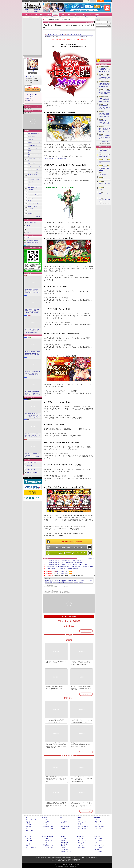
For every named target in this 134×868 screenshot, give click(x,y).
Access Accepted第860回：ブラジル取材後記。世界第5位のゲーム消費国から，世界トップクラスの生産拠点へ (81, 688)
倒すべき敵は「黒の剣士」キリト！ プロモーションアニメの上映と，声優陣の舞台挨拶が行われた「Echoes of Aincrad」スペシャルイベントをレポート (105, 115)
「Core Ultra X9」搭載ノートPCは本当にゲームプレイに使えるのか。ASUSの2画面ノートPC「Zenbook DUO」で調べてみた (56, 721)
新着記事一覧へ (86, 631)
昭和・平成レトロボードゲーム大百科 (34, 188)
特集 (28, 99)
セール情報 (51, 17)
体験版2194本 (37, 11)
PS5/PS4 (42, 14)
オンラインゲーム (31, 819)
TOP (26, 14)
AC (83, 14)
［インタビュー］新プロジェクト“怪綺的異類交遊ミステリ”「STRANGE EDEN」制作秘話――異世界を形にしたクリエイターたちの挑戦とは (33, 455)
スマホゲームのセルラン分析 (34, 156)
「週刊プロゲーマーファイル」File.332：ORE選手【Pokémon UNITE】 (56, 662)
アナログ (90, 14)
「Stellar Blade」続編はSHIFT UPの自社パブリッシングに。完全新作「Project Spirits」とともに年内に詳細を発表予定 (105, 92)
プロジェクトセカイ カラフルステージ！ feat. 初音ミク (104, 168)
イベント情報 (99, 840)
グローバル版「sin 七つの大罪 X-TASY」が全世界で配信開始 (62, 569)
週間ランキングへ (107, 142)
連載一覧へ (39, 217)
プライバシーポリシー (32, 462)
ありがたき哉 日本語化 (33, 204)
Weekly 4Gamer (32, 136)
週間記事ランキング (31, 222)
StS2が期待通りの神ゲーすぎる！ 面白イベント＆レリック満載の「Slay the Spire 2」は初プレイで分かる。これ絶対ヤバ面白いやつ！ (33, 393)
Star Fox (101, 189)
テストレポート (82, 840)
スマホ (56, 15)
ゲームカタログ (99, 851)
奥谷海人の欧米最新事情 (34, 133)
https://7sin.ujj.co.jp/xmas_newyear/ (55, 158)
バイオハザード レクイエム (104, 151)
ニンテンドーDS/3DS (48, 837)
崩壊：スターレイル (104, 157)
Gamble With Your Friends (104, 179)
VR (69, 14)
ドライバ (29, 232)
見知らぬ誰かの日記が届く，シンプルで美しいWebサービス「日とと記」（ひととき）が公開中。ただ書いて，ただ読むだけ (105, 130)
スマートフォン (64, 837)
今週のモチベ (31, 139)
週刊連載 (28, 827)
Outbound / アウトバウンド (104, 184)
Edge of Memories (103, 174)
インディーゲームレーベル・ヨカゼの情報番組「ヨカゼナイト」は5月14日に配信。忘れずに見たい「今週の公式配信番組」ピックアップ (81, 664)
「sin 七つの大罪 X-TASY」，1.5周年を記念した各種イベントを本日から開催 (66, 565)
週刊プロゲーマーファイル (34, 142)
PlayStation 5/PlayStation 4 (32, 243)
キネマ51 (30, 211)
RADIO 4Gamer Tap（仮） (34, 169)
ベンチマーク (82, 848)
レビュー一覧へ (86, 752)
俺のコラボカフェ (32, 185)
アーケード (97, 837)
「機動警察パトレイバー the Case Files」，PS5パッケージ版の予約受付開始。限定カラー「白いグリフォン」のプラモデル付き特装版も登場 (105, 122)
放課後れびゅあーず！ (33, 214)
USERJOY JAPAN (31, 77)
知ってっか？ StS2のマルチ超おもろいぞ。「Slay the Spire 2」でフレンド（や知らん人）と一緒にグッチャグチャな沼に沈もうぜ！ (33, 373)
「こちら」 (75, 859)
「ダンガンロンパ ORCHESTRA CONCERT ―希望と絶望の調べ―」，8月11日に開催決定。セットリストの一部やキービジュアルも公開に (105, 85)
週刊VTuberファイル (33, 148)
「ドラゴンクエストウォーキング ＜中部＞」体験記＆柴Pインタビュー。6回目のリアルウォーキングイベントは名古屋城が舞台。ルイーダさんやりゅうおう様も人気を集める (81, 805)
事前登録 (44, 17)
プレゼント (29, 226)
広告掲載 (77, 864)
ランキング (107, 1)
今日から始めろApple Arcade (35, 182)
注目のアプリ (59, 17)
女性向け (63, 14)
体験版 (28, 100)
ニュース (29, 97)
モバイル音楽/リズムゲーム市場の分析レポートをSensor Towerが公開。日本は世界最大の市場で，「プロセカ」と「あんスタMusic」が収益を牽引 (105, 70)
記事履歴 (100, 1)
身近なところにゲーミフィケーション (34, 207)
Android (71, 582)
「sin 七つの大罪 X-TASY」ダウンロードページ (70, 547)
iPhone (62, 580)
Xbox (36, 14)
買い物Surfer (31, 201)
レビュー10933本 (29, 11)
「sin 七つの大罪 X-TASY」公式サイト (70, 542)
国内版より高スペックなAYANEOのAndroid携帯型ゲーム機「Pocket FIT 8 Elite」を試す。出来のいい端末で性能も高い (81, 745)
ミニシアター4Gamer (33, 198)
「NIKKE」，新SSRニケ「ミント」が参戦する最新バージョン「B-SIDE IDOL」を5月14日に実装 (105, 137)
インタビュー (67, 17)
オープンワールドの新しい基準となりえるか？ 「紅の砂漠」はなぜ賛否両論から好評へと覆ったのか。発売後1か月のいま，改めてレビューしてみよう (33, 353)
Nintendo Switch (30, 245)
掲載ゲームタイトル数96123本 (32, 10)
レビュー (28, 821)
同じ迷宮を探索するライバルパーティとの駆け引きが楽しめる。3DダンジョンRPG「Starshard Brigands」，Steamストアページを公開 (105, 107)
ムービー (75, 17)
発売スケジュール (48, 827)
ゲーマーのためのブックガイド (34, 176)
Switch (49, 14)
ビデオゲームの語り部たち (34, 195)
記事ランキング (30, 830)
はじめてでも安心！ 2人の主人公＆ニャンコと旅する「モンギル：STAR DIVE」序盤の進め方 (33, 331)
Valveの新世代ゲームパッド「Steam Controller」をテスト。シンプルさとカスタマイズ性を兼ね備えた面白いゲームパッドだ (81, 721)
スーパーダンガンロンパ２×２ (105, 200)
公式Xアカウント (32, 1)
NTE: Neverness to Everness (105, 194)
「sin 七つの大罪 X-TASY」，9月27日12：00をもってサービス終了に (64, 561)
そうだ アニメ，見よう (33, 172)
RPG (65, 580)
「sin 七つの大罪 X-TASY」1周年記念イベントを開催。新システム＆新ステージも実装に (70, 567)
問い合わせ (50, 1)
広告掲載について (31, 469)
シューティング (99, 846)
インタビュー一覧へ (86, 811)
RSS (24, 1)
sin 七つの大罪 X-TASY (33, 71)
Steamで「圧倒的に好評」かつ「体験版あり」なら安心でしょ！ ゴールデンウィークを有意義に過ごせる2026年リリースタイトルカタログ (33, 311)
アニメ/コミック (80, 580)
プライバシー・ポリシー (68, 864)
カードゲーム (99, 844)
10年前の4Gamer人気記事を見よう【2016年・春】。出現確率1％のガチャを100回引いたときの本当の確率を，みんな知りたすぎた (33, 291)
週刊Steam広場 (32, 163)
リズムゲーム (99, 848)
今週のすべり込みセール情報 (34, 160)
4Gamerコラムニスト (33, 192)
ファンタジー (88, 580)
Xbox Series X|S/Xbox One (32, 240)
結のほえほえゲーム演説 (34, 179)
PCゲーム (29, 238)
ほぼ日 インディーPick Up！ (35, 166)
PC (31, 14)
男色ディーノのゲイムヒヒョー (34, 152)
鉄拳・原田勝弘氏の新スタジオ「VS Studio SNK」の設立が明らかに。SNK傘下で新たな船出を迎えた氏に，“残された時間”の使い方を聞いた (33, 416)
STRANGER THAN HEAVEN (104, 162)
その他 (97, 849)
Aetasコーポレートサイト (32, 472)
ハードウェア (76, 14)
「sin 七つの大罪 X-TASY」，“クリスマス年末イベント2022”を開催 (64, 563)
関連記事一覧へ (91, 559)
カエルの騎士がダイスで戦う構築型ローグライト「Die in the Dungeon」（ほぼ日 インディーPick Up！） (56, 688)
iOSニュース (26, 17)
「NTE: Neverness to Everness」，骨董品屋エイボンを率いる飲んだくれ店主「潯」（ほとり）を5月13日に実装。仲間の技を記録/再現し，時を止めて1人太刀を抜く (105, 100)
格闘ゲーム (98, 842)
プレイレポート (65, 821)
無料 (51, 582)
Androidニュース (35, 17)
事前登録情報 (64, 842)
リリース (76, 582)
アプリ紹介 (64, 846)
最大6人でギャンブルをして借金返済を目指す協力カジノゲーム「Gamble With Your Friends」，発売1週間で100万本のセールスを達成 (105, 77)
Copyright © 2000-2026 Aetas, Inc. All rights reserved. (67, 866)
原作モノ (47, 582)
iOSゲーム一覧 (83, 17)
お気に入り (93, 1)
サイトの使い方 (41, 1)
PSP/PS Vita (97, 817)
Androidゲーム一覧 (93, 17)
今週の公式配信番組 (33, 145)
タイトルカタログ (48, 828)
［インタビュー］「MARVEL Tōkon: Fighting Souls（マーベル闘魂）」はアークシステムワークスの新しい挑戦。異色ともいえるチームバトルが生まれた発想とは (33, 435)
